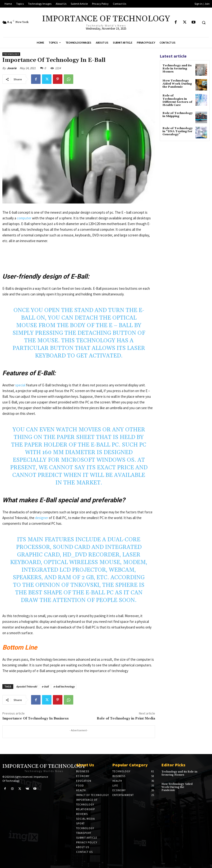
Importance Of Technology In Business (36, 719)
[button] (204, 23)
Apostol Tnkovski (27, 686)
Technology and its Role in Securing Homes (177, 69)
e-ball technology (64, 686)
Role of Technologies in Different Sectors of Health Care (177, 100)
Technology (11, 54)
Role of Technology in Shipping (177, 115)
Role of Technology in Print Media (126, 719)
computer (24, 218)
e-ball (45, 686)
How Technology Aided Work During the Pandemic (177, 84)
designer (42, 518)
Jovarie (12, 68)
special (21, 385)
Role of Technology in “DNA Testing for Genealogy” (177, 131)
